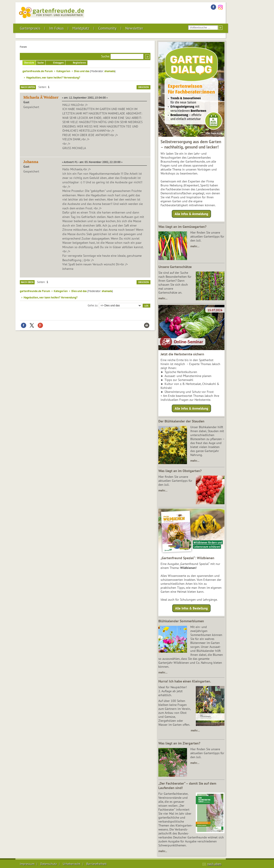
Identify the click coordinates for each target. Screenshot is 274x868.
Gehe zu (93, 305)
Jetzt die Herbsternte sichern (182, 354)
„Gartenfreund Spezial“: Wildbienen (187, 558)
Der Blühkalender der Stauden (181, 421)
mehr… (195, 246)
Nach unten (28, 87)
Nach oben (27, 282)
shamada (110, 71)
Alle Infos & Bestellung (191, 608)
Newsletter (134, 28)
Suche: (105, 56)
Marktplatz (81, 28)
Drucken (143, 87)
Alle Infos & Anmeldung (191, 214)
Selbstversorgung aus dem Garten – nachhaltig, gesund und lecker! (191, 144)
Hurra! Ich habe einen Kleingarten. (185, 681)
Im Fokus (56, 28)
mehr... (163, 851)
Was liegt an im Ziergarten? (179, 743)
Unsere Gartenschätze (175, 267)
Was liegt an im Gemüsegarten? (182, 227)
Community (107, 28)
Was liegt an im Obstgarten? (180, 471)
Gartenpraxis (30, 28)
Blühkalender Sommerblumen (181, 621)
